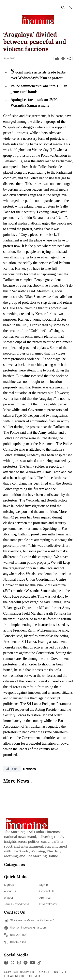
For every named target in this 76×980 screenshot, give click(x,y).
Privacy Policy (48, 904)
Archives (45, 898)
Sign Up (9, 885)
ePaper (9, 898)
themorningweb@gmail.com (25, 928)
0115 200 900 (16, 935)
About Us (10, 891)
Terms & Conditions (17, 904)
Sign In (44, 885)
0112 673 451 (15, 942)
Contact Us (47, 891)
